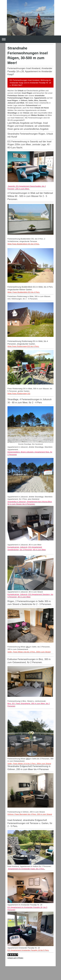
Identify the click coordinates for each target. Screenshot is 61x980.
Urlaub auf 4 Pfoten (15, 958)
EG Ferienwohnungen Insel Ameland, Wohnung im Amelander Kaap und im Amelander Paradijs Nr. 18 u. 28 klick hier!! (30, 83)
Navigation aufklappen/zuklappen (31, 39)
